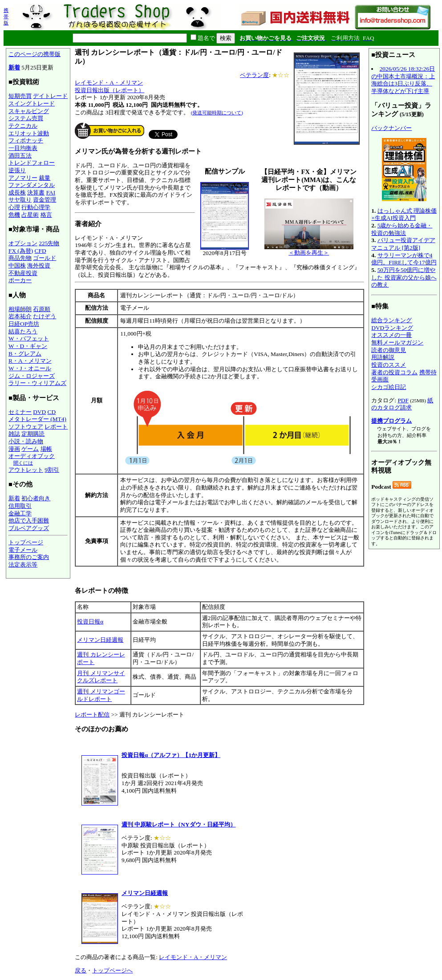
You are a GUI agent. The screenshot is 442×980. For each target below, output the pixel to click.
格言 (46, 215)
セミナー (20, 412)
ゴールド (45, 258)
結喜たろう (23, 331)
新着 (14, 67)
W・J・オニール (30, 368)
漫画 (14, 449)
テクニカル (23, 126)
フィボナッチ (26, 140)
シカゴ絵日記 (389, 387)
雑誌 (14, 434)
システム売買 (26, 118)
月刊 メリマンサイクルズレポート (101, 677)
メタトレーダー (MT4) (37, 419)
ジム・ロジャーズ (32, 376)
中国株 (17, 265)
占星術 (30, 215)
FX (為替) (21, 251)
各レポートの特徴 (101, 591)
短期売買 (20, 96)
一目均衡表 (23, 148)
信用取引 (20, 506)
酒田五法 (20, 156)
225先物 (49, 243)
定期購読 (33, 434)
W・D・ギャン (28, 346)
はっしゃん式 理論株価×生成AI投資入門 (404, 215)
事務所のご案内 (29, 557)
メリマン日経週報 (100, 640)
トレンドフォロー (32, 163)
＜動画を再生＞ (309, 250)
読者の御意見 (389, 350)
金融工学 (20, 513)
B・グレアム (25, 354)
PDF (403, 400)
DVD (39, 412)
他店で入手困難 (29, 520)
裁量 (45, 178)
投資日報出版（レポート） (109, 90)
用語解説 (383, 357)
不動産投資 (23, 273)
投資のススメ (389, 365)
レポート (56, 427)
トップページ (26, 542)
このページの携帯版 (34, 54)
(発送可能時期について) (217, 113)
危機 (14, 215)
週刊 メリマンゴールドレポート (101, 695)
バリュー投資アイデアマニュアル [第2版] (403, 244)
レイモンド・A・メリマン (109, 83)
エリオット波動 (29, 133)
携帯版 (6, 16)
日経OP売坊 (24, 324)
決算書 (36, 192)
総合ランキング (391, 320)
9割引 (52, 470)
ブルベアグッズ (29, 528)
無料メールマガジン (397, 342)
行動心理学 (36, 207)
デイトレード (50, 96)
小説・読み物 (26, 441)
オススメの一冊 (391, 335)
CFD (41, 251)
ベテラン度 (254, 75)
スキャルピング (29, 111)
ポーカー (20, 280)
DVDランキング (392, 328)
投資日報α (90, 622)
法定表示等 (23, 565)
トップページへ (112, 970)
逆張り (17, 170)
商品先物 (20, 258)
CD (52, 412)
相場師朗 (20, 309)
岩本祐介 (20, 316)
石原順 (42, 309)
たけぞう (45, 316)
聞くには (23, 463)
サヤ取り (20, 200)
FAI (51, 192)
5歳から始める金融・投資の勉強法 (402, 229)
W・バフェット (29, 338)
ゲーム (30, 449)
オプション (23, 243)
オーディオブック (32, 456)
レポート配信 (92, 715)
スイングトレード (32, 103)
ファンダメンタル (32, 185)
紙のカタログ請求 (402, 404)
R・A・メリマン (30, 361)
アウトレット (26, 470)
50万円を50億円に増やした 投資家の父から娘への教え (404, 277)
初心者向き (36, 498)
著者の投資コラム (394, 372)
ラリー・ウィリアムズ (37, 383)
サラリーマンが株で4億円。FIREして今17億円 (404, 259)
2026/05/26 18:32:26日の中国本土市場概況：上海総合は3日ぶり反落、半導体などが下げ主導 (403, 80)
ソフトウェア (26, 427)
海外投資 (39, 265)
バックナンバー (391, 128)
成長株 (17, 192)
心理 (14, 207)
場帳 (46, 449)
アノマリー (23, 178)
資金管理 (45, 200)
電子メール (23, 550)
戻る (81, 970)
